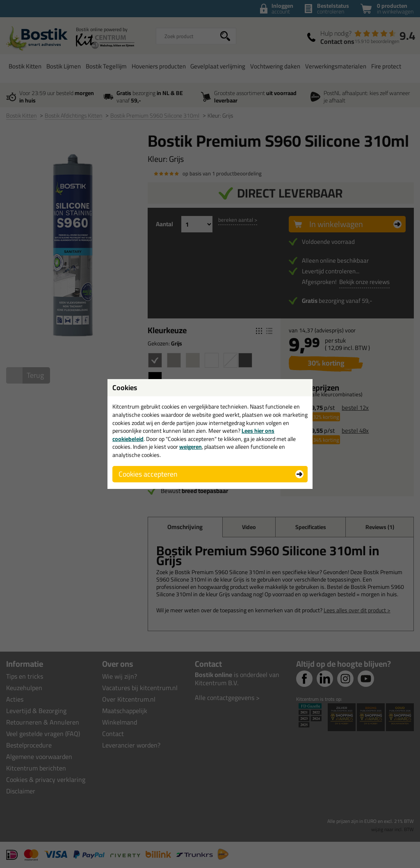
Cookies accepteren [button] (148, 474)
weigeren (191, 447)
